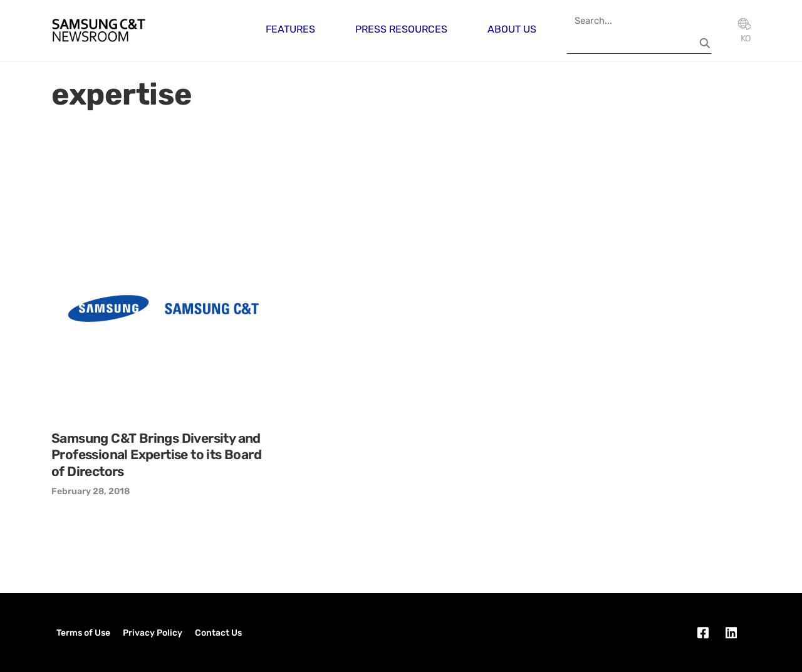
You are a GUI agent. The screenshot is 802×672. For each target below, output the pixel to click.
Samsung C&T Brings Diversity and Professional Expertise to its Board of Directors (156, 455)
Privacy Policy (153, 633)
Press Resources (401, 29)
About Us (512, 29)
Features (290, 29)
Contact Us (218, 633)
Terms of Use (83, 633)
